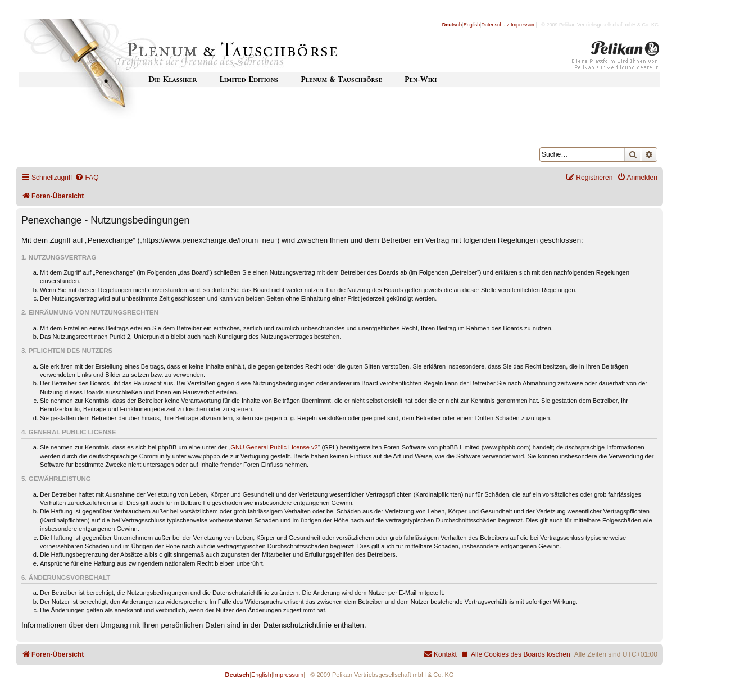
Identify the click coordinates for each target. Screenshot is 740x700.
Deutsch (452, 25)
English (472, 25)
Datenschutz (496, 25)
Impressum (523, 25)
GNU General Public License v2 (274, 447)
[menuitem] (87, 178)
